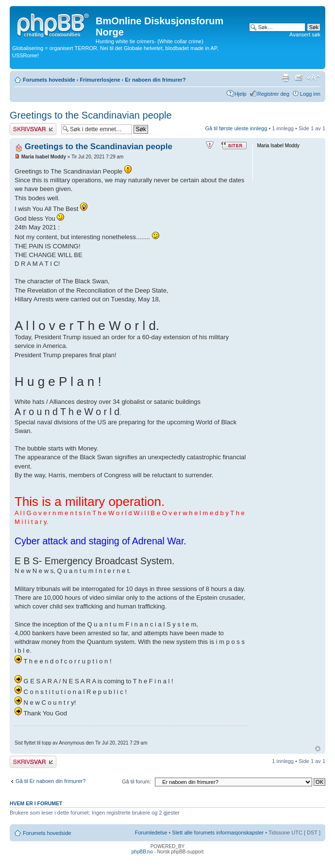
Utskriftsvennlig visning (285, 78)
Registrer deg (273, 94)
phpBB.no (142, 852)
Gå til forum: (136, 781)
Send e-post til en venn (299, 78)
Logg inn (310, 94)
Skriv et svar (33, 129)
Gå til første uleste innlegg (236, 128)
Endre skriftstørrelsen (313, 78)
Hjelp (241, 94)
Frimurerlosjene (100, 80)
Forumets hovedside (49, 80)
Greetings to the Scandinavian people (91, 115)
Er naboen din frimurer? (155, 80)
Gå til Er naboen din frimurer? (50, 781)
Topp (318, 749)
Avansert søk (305, 35)
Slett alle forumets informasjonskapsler (218, 833)
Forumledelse (151, 833)
